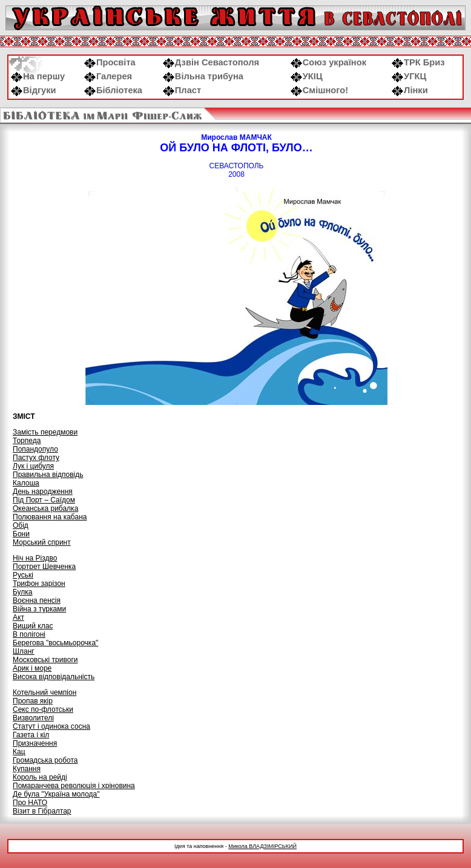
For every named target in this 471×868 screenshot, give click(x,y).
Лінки (410, 90)
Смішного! (319, 90)
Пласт (182, 90)
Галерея (108, 76)
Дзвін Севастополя (211, 62)
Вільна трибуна (203, 76)
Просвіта (110, 62)
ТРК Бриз (418, 62)
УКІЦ (307, 76)
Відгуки (34, 90)
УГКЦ (409, 76)
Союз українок (328, 62)
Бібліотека (113, 90)
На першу (38, 76)
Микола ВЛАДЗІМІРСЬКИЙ (262, 846)
